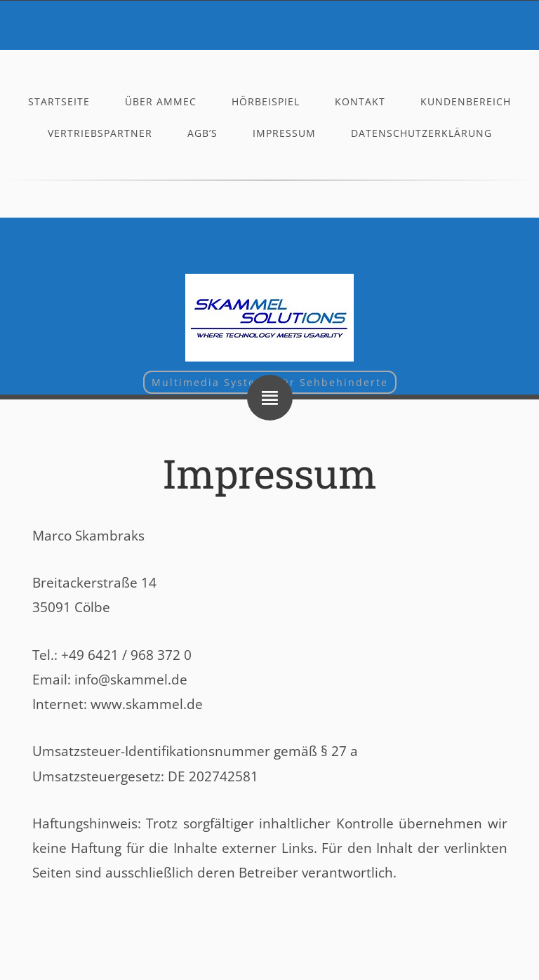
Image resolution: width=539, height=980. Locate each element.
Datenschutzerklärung (421, 133)
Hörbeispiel (266, 101)
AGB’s (202, 133)
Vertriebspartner (100, 133)
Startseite (59, 101)
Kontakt (360, 101)
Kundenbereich (466, 101)
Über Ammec (161, 101)
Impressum (284, 133)
